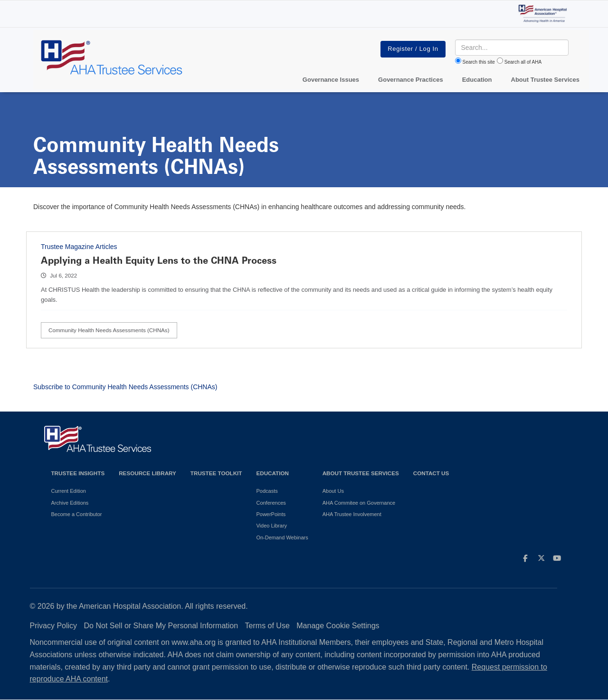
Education (272, 473)
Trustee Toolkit (216, 473)
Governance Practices (411, 80)
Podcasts (267, 491)
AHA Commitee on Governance (359, 503)
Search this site (479, 62)
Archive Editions (70, 503)
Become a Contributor (77, 514)
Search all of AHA (523, 62)
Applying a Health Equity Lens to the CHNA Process (159, 260)
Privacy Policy (54, 626)
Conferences (271, 503)
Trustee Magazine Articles (79, 247)
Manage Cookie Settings (338, 626)
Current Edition (69, 491)
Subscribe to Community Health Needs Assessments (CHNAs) (125, 387)
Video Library (271, 526)
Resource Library (147, 473)
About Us (333, 491)
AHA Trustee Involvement (352, 514)
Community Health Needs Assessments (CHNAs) (109, 330)
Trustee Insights (78, 473)
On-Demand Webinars (282, 537)
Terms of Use (267, 626)
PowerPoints (271, 514)
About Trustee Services (546, 80)
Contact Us (431, 473)
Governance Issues (331, 80)
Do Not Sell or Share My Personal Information (161, 626)
